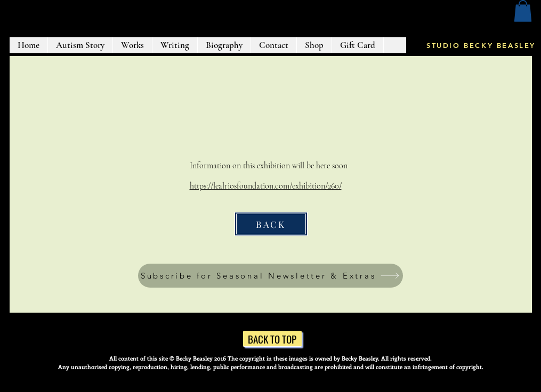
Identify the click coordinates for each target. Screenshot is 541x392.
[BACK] (271, 224)
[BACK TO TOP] (272, 339)
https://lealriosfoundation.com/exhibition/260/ (266, 186)
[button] (523, 11)
